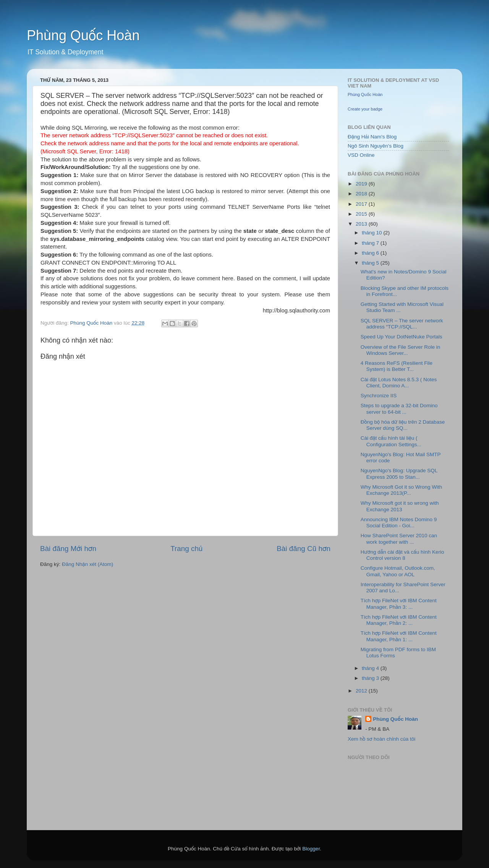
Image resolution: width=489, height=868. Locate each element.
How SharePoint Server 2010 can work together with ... (399, 539)
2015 (362, 214)
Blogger (311, 849)
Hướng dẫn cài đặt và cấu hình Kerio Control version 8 (402, 555)
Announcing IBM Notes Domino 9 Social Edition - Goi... (399, 523)
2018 (362, 194)
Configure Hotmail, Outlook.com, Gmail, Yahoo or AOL (398, 571)
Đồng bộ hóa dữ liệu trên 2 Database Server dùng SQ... (403, 425)
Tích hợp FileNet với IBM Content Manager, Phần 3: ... (399, 604)
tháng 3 (371, 678)
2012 (362, 691)
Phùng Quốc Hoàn (83, 35)
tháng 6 (371, 253)
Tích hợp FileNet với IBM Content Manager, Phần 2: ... (399, 620)
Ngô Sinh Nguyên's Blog (376, 146)
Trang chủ (186, 549)
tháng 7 (371, 243)
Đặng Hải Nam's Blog (372, 137)
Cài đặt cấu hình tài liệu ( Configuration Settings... (391, 441)
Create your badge (365, 109)
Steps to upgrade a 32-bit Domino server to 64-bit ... (399, 409)
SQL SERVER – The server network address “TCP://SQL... (402, 324)
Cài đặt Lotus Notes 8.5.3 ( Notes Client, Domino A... (399, 383)
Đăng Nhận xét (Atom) (87, 564)
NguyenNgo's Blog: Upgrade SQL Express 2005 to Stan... (399, 474)
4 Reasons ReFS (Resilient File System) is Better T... (397, 366)
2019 (362, 184)
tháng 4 (371, 668)
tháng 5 (371, 263)
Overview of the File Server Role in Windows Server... (401, 350)
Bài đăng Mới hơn (68, 549)
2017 (362, 204)
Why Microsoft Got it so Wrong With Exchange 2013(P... (402, 490)
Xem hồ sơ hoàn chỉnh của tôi (381, 739)
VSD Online (361, 155)
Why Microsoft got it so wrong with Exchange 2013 (400, 506)
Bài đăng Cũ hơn (304, 549)
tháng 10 (372, 233)
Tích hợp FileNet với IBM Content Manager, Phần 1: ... (399, 636)
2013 (362, 224)
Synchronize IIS (379, 396)
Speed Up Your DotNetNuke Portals (402, 337)
